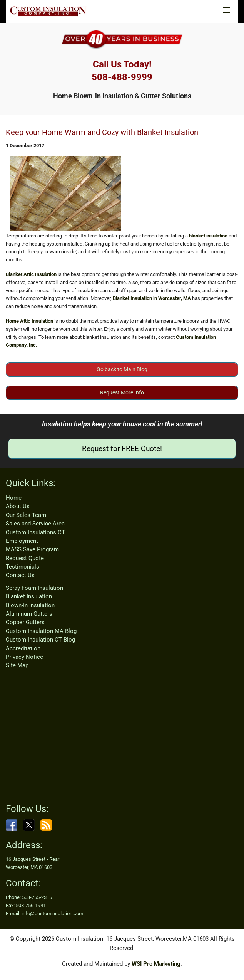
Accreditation (23, 648)
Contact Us (20, 575)
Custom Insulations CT (35, 532)
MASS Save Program (32, 549)
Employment (22, 541)
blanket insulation (208, 236)
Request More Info (122, 392)
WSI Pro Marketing (156, 964)
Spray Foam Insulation (34, 588)
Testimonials (23, 567)
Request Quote (25, 558)
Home (14, 498)
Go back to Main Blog (122, 369)
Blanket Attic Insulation (31, 274)
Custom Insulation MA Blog (41, 631)
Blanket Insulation (29, 596)
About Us (18, 506)
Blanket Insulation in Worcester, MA (152, 298)
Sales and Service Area (35, 524)
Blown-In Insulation (30, 605)
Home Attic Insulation (29, 321)
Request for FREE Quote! (122, 449)
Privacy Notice (24, 657)
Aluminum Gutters (29, 614)
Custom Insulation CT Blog (40, 640)
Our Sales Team (26, 515)
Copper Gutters (25, 622)
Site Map (17, 665)
